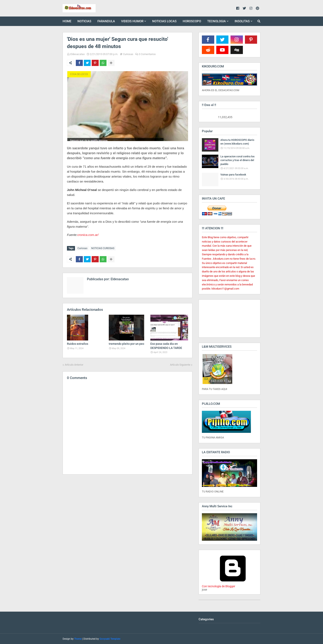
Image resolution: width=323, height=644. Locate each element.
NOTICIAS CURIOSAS (103, 248)
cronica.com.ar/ (88, 235)
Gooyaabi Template (110, 639)
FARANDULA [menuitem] (106, 21)
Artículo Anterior (74, 364)
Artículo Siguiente (180, 364)
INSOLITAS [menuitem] (242, 21)
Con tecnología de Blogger (233, 585)
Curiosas (128, 54)
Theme (78, 639)
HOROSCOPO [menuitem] (192, 21)
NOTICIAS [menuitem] (84, 21)
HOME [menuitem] (67, 21)
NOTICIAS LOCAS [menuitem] (164, 21)
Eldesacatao (77, 54)
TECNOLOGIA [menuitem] (217, 21)
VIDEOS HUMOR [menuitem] (132, 21)
